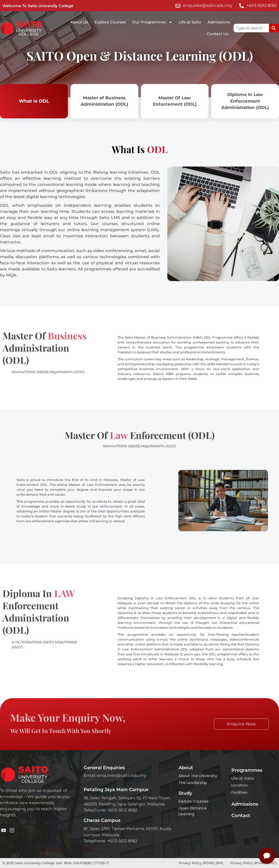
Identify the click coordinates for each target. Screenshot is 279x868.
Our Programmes (152, 22)
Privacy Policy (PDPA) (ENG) (253, 863)
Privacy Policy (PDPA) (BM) (201, 863)
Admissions (219, 22)
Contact (241, 816)
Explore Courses (110, 22)
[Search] (274, 28)
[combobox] (251, 28)
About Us (79, 22)
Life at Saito (190, 22)
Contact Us (218, 34)
